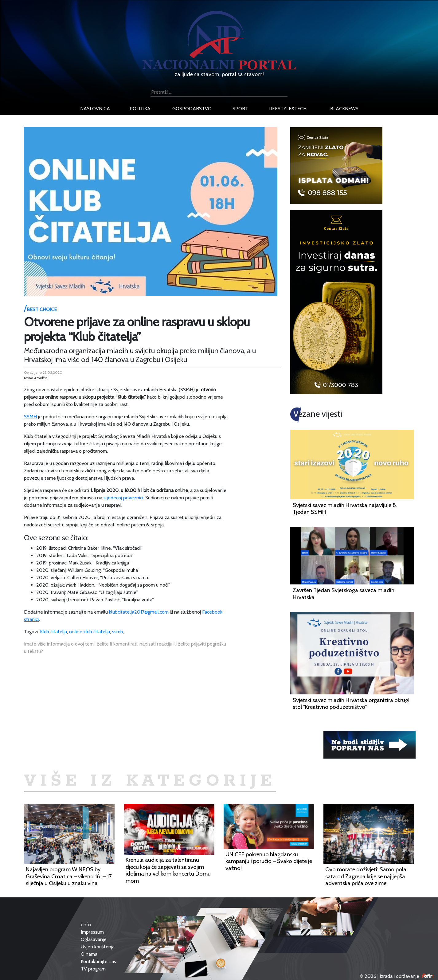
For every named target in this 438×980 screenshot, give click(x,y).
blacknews (344, 109)
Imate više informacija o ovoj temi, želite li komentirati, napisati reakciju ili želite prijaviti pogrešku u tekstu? (125, 648)
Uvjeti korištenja (98, 947)
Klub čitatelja (53, 632)
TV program (93, 969)
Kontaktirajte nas (98, 961)
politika (140, 109)
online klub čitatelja (90, 632)
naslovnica (95, 109)
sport (240, 109)
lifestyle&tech (287, 109)
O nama (89, 954)
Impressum (92, 932)
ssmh (117, 632)
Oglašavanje (94, 939)
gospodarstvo (192, 109)
